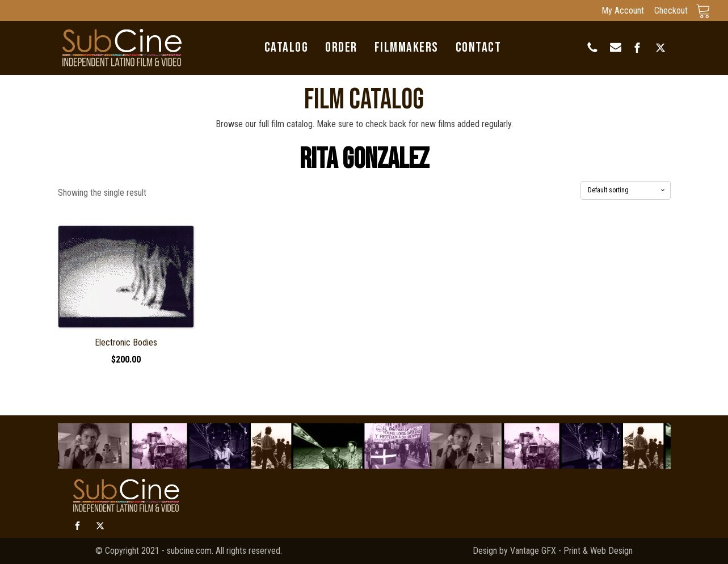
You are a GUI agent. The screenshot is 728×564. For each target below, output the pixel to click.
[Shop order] (626, 190)
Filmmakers (407, 48)
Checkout (671, 10)
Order (341, 48)
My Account (623, 10)
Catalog (287, 48)
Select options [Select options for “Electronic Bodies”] (126, 375)
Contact (479, 48)
